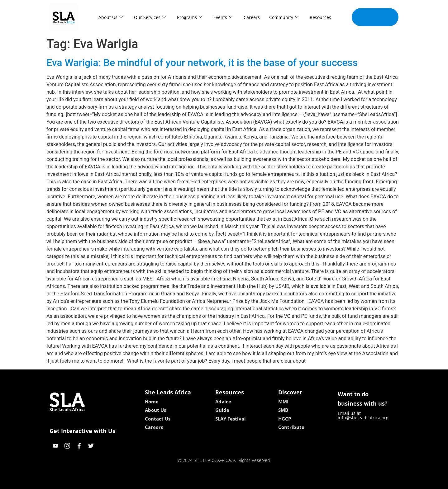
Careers (252, 17)
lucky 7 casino (239, 482)
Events (223, 17)
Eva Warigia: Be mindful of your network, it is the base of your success (202, 63)
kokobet (184, 482)
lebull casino (208, 482)
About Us (111, 17)
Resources (320, 17)
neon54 (264, 482)
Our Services (150, 17)
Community (284, 17)
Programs (190, 17)
